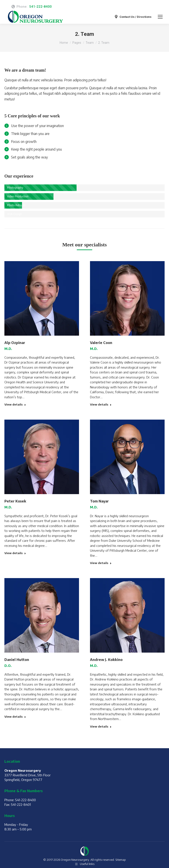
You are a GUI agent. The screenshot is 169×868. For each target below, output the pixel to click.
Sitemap (121, 860)
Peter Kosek (15, 501)
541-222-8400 (40, 7)
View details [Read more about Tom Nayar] (101, 563)
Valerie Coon (101, 343)
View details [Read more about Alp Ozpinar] (15, 404)
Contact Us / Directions (133, 17)
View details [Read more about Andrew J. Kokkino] (101, 726)
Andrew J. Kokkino (106, 660)
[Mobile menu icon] (160, 17)
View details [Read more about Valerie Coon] (101, 404)
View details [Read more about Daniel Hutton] (15, 717)
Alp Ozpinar (15, 343)
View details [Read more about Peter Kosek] (15, 553)
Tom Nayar (99, 501)
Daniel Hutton (17, 660)
